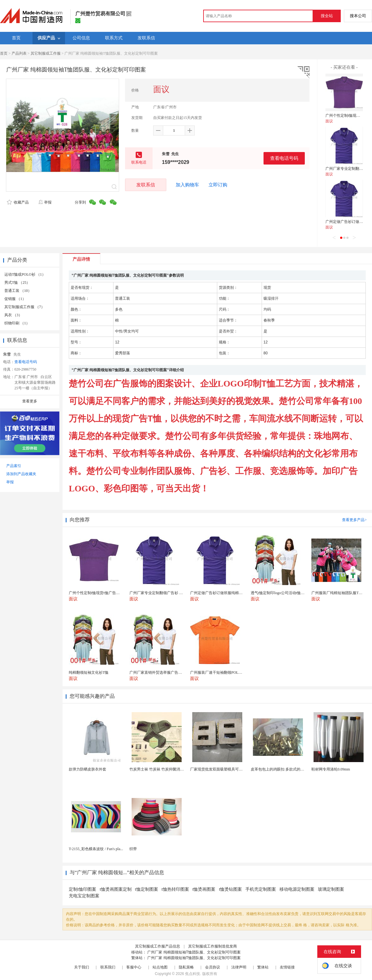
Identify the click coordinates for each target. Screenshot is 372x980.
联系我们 (108, 967)
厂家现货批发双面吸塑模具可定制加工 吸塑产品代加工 (236, 769)
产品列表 (19, 53)
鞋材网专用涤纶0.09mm (331, 769)
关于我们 (82, 967)
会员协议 (213, 967)
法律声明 (239, 967)
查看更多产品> (354, 520)
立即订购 (218, 185)
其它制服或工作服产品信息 (158, 946)
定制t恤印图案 (83, 889)
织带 (133, 849)
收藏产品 (18, 202)
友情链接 (287, 967)
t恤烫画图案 (204, 889)
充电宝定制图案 (84, 896)
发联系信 (146, 185)
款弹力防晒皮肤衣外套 (88, 769)
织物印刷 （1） (17, 323)
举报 (45, 202)
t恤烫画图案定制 (116, 889)
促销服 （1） (15, 299)
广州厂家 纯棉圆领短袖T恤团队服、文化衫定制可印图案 (194, 952)
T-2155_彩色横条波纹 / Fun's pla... (96, 849)
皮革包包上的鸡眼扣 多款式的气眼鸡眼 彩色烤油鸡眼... (296, 769)
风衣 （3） (13, 315)
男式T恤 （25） (17, 283)
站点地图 (160, 967)
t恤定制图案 (147, 889)
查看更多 (30, 401)
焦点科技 (193, 974)
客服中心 (134, 967)
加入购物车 (187, 185)
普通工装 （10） (18, 291)
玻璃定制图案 (331, 889)
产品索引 (14, 466)
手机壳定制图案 (261, 889)
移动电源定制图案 (297, 889)
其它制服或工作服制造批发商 (213, 946)
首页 (4, 53)
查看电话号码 (284, 158)
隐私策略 (186, 967)
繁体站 (263, 967)
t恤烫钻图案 (230, 889)
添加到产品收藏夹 (21, 474)
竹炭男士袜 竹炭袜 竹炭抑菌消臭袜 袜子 (163, 769)
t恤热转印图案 (175, 889)
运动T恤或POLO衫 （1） (25, 274)
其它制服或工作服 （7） (25, 307)
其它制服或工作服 (46, 53)
